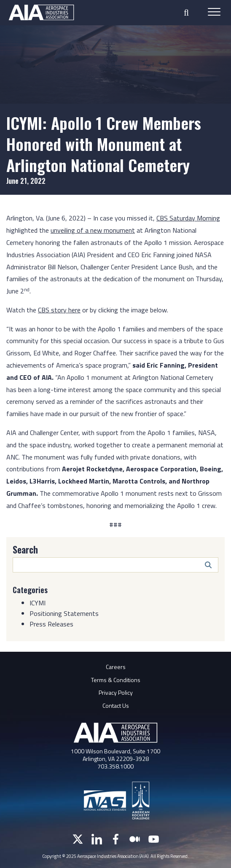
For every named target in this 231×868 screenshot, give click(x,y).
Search (25, 549)
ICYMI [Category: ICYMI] (38, 603)
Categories (30, 590)
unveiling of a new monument (93, 230)
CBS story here (59, 310)
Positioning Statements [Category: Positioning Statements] (64, 613)
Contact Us (116, 705)
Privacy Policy (116, 692)
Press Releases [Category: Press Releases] (51, 624)
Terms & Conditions (116, 680)
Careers (116, 667)
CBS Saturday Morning (188, 218)
